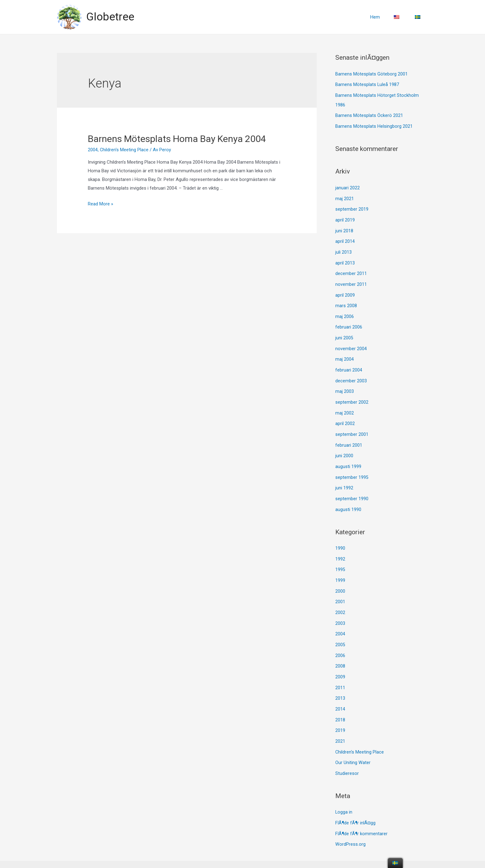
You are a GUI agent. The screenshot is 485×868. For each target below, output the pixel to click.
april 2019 (345, 217)
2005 (340, 632)
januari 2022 (348, 186)
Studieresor (347, 757)
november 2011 (351, 280)
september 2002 (352, 395)
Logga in (344, 796)
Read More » (101, 204)
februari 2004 (349, 363)
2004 (93, 150)
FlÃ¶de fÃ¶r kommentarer (361, 816)
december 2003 (351, 374)
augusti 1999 (348, 458)
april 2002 (345, 416)
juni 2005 (344, 332)
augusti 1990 (348, 499)
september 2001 (352, 426)
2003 (340, 611)
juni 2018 (344, 228)
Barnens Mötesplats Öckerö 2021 (369, 114)
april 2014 (345, 238)
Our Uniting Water (353, 747)
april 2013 (345, 259)
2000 (340, 580)
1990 (340, 538)
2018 (340, 705)
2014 (340, 694)
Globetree (110, 17)
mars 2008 (346, 301)
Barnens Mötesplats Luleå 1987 (367, 84)
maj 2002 (345, 405)
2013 (340, 684)
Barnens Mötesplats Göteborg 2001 (371, 74)
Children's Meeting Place (124, 150)
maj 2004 (345, 353)
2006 (340, 642)
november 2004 (351, 343)
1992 (340, 548)
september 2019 (352, 207)
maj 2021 (345, 196)
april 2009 (345, 290)
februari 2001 (349, 437)
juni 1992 (344, 479)
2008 (340, 653)
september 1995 (352, 468)
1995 (340, 559)
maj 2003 (345, 385)
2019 (340, 715)
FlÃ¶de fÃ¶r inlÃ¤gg (355, 806)
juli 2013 (343, 249)
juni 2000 (344, 447)
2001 (340, 590)
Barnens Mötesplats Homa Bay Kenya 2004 (177, 139)
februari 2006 (349, 322)
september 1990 (352, 489)
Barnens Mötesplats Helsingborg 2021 (374, 125)
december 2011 (351, 270)
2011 (340, 673)
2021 (340, 726)
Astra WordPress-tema (285, 855)
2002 (340, 600)
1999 (340, 569)
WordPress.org (350, 827)
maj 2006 (345, 312)
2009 (340, 663)
